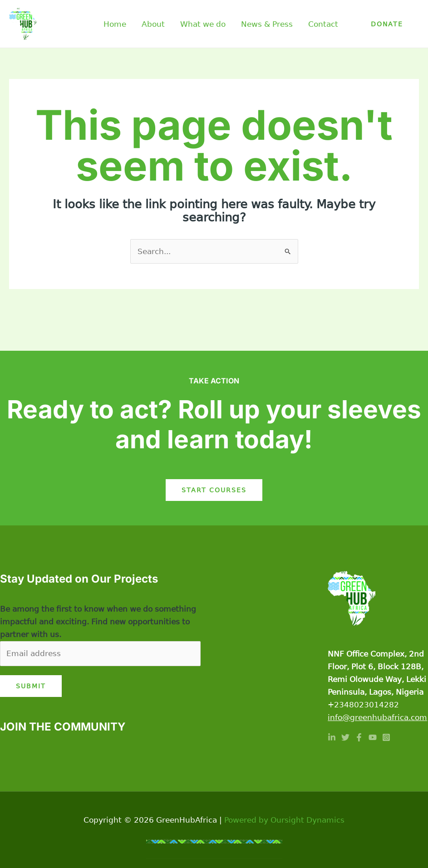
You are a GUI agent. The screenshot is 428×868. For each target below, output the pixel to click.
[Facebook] (359, 737)
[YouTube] (373, 737)
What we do (203, 24)
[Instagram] (386, 737)
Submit (31, 686)
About (153, 24)
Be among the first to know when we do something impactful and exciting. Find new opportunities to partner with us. (98, 622)
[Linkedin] (332, 737)
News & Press (267, 24)
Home (115, 24)
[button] (387, 24)
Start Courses (214, 490)
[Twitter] (345, 737)
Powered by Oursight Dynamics (284, 820)
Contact (323, 24)
